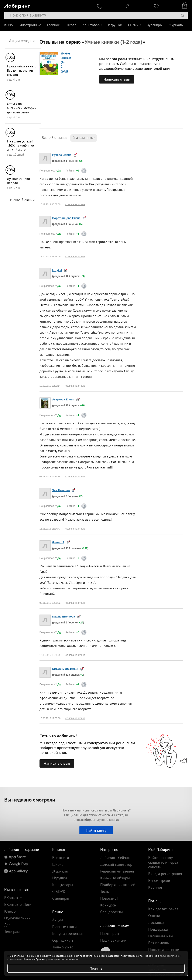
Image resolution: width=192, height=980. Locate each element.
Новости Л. (109, 898)
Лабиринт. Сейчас (115, 858)
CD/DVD (134, 25)
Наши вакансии (113, 940)
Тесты (105, 891)
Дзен (8, 925)
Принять (96, 968)
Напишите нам (161, 936)
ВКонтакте (13, 898)
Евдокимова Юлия (65, 669)
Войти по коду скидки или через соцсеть (163, 862)
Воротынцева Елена (66, 218)
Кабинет (155, 887)
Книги (9, 25)
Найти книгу (96, 830)
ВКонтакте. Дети (18, 904)
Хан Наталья (61, 490)
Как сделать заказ (163, 909)
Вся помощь (159, 943)
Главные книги (64, 927)
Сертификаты (63, 940)
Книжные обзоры (115, 878)
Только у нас (63, 947)
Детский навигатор (116, 864)
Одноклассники (17, 918)
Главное (53, 25)
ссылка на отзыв (75, 204)
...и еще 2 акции (21, 200)
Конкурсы (108, 905)
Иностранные (30, 25)
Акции (58, 920)
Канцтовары (92, 25)
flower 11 (58, 542)
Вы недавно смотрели (30, 800)
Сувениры (155, 25)
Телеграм (12, 932)
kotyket (57, 270)
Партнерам (110, 933)
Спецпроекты (112, 912)
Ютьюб (10, 911)
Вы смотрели (159, 880)
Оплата (154, 916)
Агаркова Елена (63, 399)
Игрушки (115, 25)
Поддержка (158, 929)
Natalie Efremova (64, 617)
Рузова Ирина (62, 155)
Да (59, 171)
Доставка (156, 922)
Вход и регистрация (165, 874)
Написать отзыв (117, 79)
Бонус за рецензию (68, 933)
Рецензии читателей (117, 871)
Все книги (61, 858)
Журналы (176, 25)
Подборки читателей (118, 885)
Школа (71, 25)
